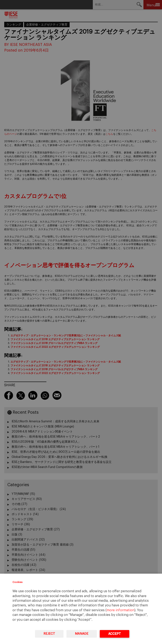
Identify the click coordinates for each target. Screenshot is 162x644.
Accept (115, 634)
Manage (82, 634)
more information (120, 610)
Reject (49, 634)
